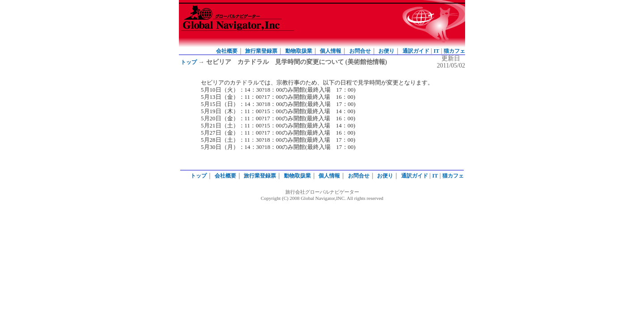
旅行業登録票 (261, 51)
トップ (189, 62)
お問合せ (360, 51)
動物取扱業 (299, 51)
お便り (386, 51)
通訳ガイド (416, 51)
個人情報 (330, 51)
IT (437, 51)
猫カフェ (454, 51)
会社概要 (227, 51)
